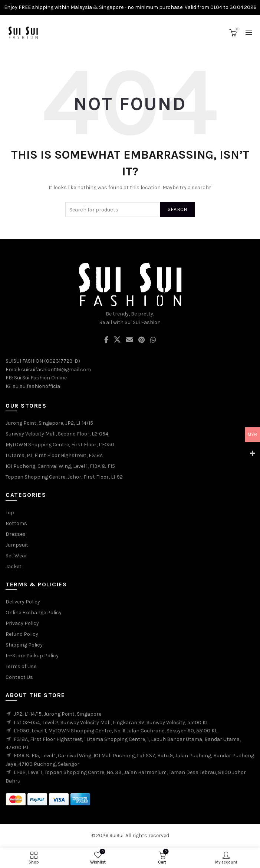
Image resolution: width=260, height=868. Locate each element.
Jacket (14, 566)
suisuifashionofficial (37, 386)
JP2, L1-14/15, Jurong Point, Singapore (57, 714)
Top (10, 513)
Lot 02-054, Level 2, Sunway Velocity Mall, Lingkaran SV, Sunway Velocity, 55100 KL (111, 723)
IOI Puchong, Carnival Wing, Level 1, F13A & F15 (60, 466)
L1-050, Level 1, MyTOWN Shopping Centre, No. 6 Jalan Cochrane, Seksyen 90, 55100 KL (116, 731)
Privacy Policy (22, 623)
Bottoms (16, 523)
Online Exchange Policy (34, 613)
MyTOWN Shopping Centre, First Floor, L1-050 (60, 445)
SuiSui (116, 835)
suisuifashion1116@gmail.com (56, 370)
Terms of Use (21, 666)
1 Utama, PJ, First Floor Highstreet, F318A (54, 455)
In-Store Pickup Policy (32, 656)
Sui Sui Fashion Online (40, 378)
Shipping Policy (24, 645)
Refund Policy (22, 634)
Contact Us (19, 677)
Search (177, 209)
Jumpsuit (17, 545)
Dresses (16, 534)
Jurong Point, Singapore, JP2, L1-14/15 (49, 423)
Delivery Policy (23, 602)
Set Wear (16, 556)
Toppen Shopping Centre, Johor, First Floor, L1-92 (64, 477)
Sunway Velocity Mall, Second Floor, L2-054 (57, 434)
